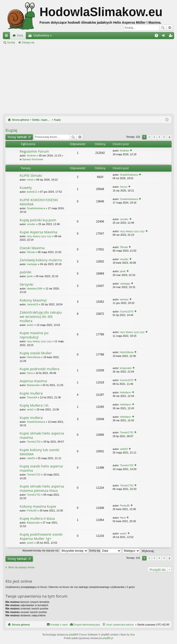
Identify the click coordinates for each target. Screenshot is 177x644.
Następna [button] (169, 137)
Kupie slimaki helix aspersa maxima (42, 435)
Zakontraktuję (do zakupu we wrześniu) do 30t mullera (41, 317)
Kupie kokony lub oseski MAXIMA (40, 452)
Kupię (11, 130)
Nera (30, 373)
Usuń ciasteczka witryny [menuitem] (120, 625)
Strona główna (21, 625)
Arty (133, 635)
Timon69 (32, 397)
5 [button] (164, 137)
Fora (20, 36)
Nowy (17, 137)
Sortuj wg (105, 551)
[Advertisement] (88, 79)
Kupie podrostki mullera (40, 369)
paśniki (25, 272)
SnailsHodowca (129, 175)
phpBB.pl (108, 638)
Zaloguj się (28, 42)
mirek (30, 180)
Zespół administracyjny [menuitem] (87, 625)
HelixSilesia (34, 357)
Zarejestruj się (49, 42)
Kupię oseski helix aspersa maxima (41, 468)
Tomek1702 (34, 442)
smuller (31, 224)
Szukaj (163, 28)
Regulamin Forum (34, 151)
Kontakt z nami (59, 625)
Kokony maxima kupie (38, 506)
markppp (32, 264)
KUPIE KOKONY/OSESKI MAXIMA (39, 202)
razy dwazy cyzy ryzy (39, 236)
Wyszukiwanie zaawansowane (170, 28)
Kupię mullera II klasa (37, 518)
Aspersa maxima (33, 381)
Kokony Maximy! (33, 300)
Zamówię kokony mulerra (41, 260)
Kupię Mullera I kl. (34, 405)
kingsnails (126, 368)
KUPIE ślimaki (31, 175)
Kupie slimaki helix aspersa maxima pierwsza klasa (42, 488)
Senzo (124, 187)
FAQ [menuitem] (158, 36)
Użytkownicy (41, 36)
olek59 (31, 458)
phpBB (73, 635)
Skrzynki (27, 284)
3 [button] (154, 137)
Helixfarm (125, 392)
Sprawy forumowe (33, 159)
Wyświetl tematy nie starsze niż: (55, 551)
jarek (30, 276)
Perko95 (32, 511)
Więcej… (7, 36)
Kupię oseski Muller (36, 353)
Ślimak (31, 252)
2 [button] (149, 137)
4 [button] (159, 137)
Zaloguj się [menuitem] (165, 36)
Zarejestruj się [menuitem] (172, 36)
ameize (124, 299)
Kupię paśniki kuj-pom (38, 220)
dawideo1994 (35, 289)
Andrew (31, 155)
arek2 (30, 325)
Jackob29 (33, 304)
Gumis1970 (127, 311)
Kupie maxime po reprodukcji (34, 335)
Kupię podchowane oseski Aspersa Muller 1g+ (41, 536)
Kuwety (26, 188)
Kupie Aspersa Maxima (38, 232)
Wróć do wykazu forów (21, 567)
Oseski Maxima (32, 248)
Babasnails (33, 385)
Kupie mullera (31, 393)
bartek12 (32, 192)
